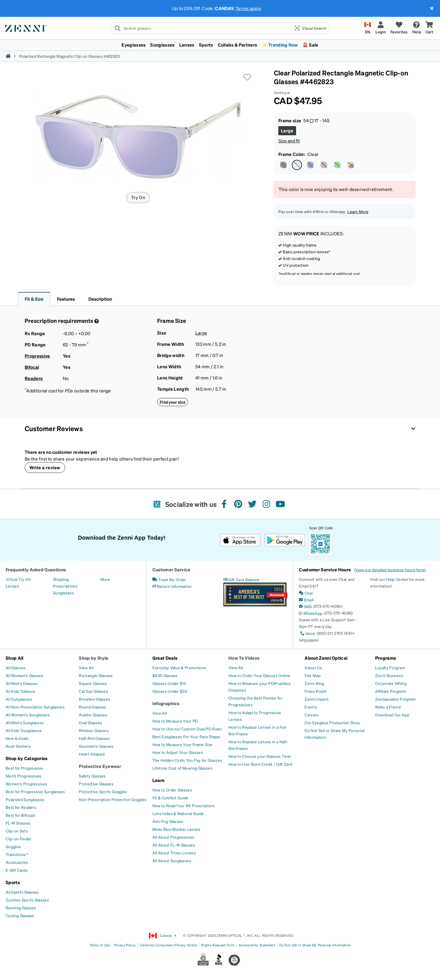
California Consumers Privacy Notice (169, 945)
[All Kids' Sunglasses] (24, 730)
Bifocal (32, 367)
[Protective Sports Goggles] (103, 792)
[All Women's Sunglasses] (28, 715)
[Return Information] (172, 586)
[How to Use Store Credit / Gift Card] (260, 764)
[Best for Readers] (21, 807)
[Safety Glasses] (92, 776)
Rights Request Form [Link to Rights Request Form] (218, 945)
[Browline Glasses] (94, 699)
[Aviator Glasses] (93, 715)
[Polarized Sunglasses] (25, 799)
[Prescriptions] (65, 586)
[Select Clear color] (297, 165)
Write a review (45, 467)
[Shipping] (61, 579)
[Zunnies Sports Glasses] (27, 900)
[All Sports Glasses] (22, 892)
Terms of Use (100, 945)
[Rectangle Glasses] (96, 675)
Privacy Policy (125, 945)
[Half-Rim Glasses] (94, 738)
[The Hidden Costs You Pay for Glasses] (187, 760)
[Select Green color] (337, 165)
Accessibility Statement (257, 945)
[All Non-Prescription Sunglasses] (35, 707)
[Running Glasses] (21, 908)
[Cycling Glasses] (20, 915)
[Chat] (306, 593)
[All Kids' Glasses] (20, 691)
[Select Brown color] (324, 165)
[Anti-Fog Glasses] (168, 821)
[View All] (86, 668)
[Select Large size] (287, 131)
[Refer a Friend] (388, 707)
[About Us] (313, 668)
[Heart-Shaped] (92, 754)
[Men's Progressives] (24, 776)
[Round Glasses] (92, 707)
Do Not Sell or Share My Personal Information (315, 945)
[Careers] (312, 715)
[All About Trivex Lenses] (174, 853)
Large (201, 333)
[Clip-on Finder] (18, 839)
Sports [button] (206, 45)
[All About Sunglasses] (172, 861)
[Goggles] (13, 846)
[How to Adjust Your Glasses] (178, 752)
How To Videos (244, 658)
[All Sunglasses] (19, 699)
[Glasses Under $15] (169, 683)
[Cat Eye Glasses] (93, 691)
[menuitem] (220, 45)
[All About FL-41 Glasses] (174, 845)
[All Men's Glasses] (21, 683)
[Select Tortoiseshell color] (351, 165)
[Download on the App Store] (240, 540)
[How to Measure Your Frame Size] (183, 744)
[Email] (306, 600)
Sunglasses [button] (162, 45)
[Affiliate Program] (390, 691)
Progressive (37, 356)
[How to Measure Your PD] (175, 721)
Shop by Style (94, 658)
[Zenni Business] (389, 675)
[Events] (311, 707)
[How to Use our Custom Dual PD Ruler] (187, 729)
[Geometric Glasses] (96, 746)
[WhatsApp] (311, 613)
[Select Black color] (283, 165)
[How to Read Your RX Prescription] (183, 806)
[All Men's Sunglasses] (25, 723)
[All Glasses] (16, 668)
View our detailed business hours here (390, 570)
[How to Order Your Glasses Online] (259, 675)
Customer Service (171, 570)
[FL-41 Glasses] (18, 823)
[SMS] (305, 606)
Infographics (166, 703)
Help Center (397, 579)
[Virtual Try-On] (18, 579)
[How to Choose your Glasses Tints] (260, 756)
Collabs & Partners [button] (238, 45)
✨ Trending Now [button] (280, 45)
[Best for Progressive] (24, 768)
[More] (105, 579)
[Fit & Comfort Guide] (170, 798)
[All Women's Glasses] (24, 675)
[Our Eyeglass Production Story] (332, 723)
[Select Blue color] (310, 165)
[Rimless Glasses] (94, 730)
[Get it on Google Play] (284, 540)
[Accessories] (17, 862)
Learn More (358, 211)
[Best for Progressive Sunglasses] (35, 792)
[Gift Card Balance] (241, 579)
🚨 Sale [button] (310, 45)
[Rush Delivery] (18, 746)
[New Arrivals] (17, 738)
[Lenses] (12, 586)
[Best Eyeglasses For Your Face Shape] (186, 737)
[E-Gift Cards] (17, 870)
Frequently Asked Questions (36, 570)
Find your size (173, 402)
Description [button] (100, 299)
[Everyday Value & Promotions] (179, 668)
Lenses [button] (187, 45)
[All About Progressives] (173, 837)
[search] (200, 28)
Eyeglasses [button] (134, 45)
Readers (34, 378)
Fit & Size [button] (34, 299)
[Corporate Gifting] (391, 683)
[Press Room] (316, 691)
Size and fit (289, 141)
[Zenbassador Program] (396, 699)
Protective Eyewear (100, 766)
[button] (310, 28)
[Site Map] (312, 675)
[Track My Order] (169, 579)
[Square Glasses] (93, 683)
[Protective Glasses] (96, 784)
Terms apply (249, 8)
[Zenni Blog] (314, 683)
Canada (163, 936)
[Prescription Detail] (96, 321)
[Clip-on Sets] (17, 831)
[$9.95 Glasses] (165, 675)
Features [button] (66, 299)
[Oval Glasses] (90, 723)
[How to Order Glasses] (172, 790)
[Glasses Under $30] (170, 691)
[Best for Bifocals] (20, 815)
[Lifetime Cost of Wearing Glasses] (182, 768)
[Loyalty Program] (390, 668)
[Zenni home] (8, 56)
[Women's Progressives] (26, 784)
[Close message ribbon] (432, 8)
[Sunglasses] (63, 593)
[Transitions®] (17, 854)
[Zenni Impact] (317, 699)
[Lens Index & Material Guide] (178, 813)
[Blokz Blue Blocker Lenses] (177, 829)
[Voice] (307, 633)
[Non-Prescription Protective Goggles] (113, 799)
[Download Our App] (392, 715)
